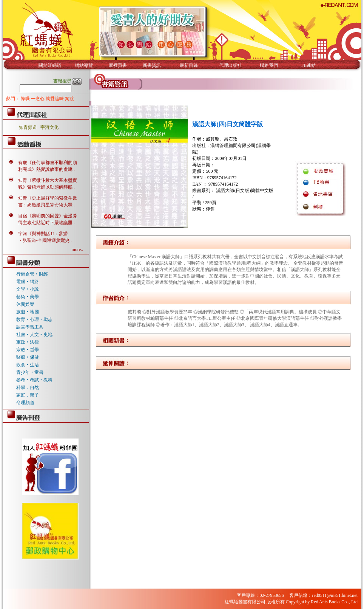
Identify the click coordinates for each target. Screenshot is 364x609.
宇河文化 (49, 127)
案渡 (69, 99)
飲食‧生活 (28, 365)
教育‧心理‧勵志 (34, 319)
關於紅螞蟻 (50, 65)
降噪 (26, 99)
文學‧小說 (28, 289)
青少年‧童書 (30, 372)
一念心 (38, 99)
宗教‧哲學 (28, 350)
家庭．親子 (28, 395)
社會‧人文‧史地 (34, 335)
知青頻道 (28, 127)
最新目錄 (189, 65)
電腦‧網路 (28, 282)
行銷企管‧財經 (32, 274)
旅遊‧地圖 (28, 312)
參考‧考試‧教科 (34, 380)
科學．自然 (28, 387)
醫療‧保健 (28, 357)
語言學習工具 (30, 327)
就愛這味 (55, 99)
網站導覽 (84, 65)
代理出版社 (230, 65)
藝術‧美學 (28, 297)
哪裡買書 (118, 65)
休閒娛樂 (25, 304)
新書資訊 (152, 65)
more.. (77, 249)
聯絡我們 (269, 65)
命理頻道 (25, 403)
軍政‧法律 (28, 342)
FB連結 (309, 65)
